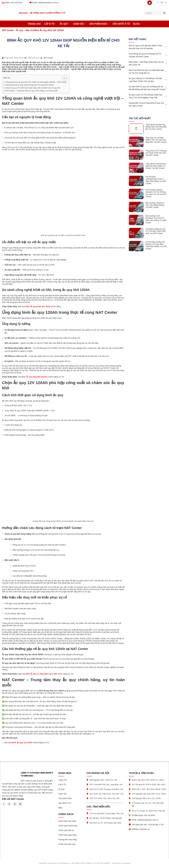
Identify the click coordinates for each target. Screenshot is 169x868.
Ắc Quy (65, 24)
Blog (137, 24)
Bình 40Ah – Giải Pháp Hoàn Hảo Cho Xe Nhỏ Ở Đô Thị (146, 63)
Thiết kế (114, 863)
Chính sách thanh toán (68, 826)
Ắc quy (20, 30)
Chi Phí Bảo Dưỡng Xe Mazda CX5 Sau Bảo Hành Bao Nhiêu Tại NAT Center (156, 245)
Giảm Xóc (80, 24)
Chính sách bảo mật (67, 844)
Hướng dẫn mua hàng (68, 840)
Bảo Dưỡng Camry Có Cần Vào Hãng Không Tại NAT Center (155, 205)
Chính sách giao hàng (67, 835)
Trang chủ (34, 24)
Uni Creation (126, 863)
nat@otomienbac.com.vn (48, 3)
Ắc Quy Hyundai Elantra (37, 377)
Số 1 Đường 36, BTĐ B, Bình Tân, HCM (148, 785)
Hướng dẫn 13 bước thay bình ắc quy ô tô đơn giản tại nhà (146, 104)
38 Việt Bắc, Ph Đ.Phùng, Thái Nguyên (106, 818)
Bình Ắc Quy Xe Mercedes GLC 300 (41, 674)
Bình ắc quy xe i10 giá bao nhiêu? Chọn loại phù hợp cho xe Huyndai (146, 47)
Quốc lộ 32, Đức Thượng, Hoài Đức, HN (106, 789)
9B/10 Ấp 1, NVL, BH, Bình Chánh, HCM (149, 789)
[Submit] (164, 13)
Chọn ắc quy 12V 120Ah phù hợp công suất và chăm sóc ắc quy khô (33, 88)
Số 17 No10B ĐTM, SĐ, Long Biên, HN (106, 785)
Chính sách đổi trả (66, 830)
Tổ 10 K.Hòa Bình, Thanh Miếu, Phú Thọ (107, 814)
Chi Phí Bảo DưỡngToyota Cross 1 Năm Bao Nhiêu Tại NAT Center (156, 180)
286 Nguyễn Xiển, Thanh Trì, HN (103, 780)
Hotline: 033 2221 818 (12, 3)
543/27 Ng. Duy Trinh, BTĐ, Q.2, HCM (148, 780)
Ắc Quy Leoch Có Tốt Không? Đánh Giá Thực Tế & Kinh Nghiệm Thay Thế (146, 96)
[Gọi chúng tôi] (166, 3)
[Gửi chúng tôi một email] (162, 3)
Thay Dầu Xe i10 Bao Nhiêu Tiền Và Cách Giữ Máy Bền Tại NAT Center (156, 140)
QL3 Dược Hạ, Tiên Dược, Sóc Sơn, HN (106, 794)
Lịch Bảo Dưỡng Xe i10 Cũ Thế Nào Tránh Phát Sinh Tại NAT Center (156, 231)
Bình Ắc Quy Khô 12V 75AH (37, 306)
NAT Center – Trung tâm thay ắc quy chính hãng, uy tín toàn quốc (32, 91)
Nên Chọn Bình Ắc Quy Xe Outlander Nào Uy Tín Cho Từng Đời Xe (146, 72)
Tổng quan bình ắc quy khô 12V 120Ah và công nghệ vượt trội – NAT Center (36, 82)
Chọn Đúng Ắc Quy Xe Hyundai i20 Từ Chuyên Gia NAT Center (145, 55)
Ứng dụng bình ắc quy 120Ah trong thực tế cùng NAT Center (30, 85)
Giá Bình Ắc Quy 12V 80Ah (20, 743)
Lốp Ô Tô (50, 24)
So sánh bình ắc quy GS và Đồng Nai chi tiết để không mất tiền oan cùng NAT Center (147, 88)
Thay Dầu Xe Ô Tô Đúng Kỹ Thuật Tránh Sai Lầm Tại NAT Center (156, 153)
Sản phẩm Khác (99, 24)
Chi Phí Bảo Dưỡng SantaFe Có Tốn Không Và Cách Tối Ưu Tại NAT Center (156, 193)
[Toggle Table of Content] (64, 78)
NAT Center (8, 30)
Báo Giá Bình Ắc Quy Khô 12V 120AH (45, 30)
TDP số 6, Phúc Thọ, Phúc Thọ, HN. (105, 798)
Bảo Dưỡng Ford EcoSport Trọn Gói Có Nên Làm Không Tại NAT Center (156, 219)
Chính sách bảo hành (67, 821)
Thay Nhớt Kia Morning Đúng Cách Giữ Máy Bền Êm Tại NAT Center (156, 127)
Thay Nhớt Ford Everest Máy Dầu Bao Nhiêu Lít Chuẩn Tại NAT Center (156, 166)
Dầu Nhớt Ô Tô (121, 24)
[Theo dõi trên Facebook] (158, 3)
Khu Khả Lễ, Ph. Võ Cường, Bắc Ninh (105, 823)
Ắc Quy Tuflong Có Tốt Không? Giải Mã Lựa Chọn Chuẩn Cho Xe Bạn (145, 80)
